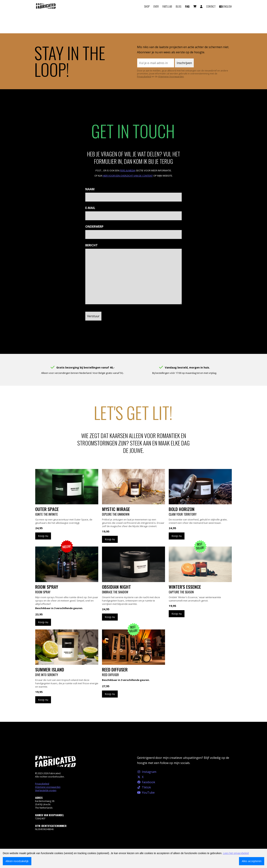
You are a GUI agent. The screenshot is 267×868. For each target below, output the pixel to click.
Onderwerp (94, 227)
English (225, 6)
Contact (211, 6)
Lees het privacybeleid (236, 853)
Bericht (92, 245)
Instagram (147, 772)
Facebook (146, 782)
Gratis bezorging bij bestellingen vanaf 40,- (85, 367)
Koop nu (43, 536)
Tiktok (144, 787)
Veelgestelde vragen (46, 790)
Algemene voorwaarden (48, 787)
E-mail (90, 208)
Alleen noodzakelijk (17, 861)
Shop (147, 6)
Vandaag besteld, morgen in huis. (187, 367)
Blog (179, 6)
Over (156, 6)
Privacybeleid (144, 77)
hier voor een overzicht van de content (128, 176)
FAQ (187, 6)
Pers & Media (128, 170)
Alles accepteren (252, 861)
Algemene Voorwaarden (171, 77)
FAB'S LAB (167, 6)
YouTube (146, 792)
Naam (90, 189)
